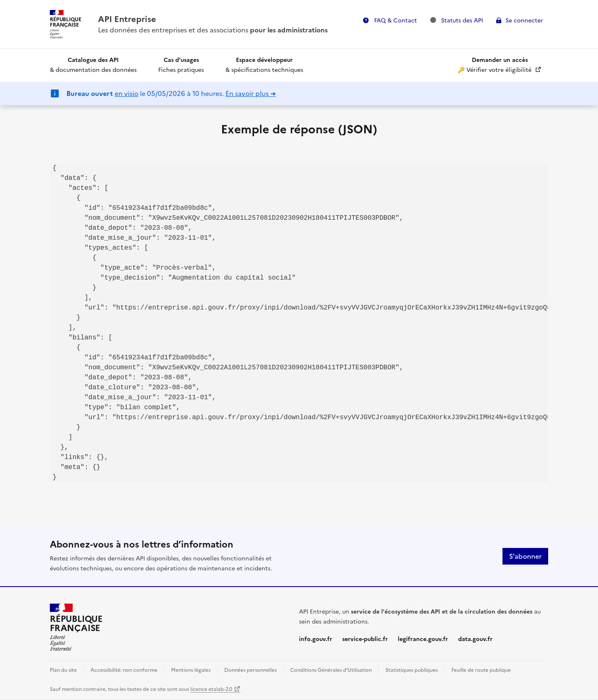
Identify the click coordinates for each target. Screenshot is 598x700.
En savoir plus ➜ (251, 93)
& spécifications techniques (264, 65)
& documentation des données (93, 65)
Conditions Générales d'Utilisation (331, 670)
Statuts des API (457, 21)
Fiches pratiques (181, 65)
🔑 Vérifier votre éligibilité (495, 65)
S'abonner (525, 556)
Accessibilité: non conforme (124, 670)
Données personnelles (250, 670)
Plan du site (63, 670)
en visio (126, 93)
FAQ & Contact (395, 21)
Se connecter (524, 21)
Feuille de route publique (481, 670)
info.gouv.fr (316, 639)
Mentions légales (191, 670)
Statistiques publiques (412, 670)
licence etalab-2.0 (211, 689)
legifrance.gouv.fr (423, 639)
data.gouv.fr (475, 639)
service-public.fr (365, 639)
